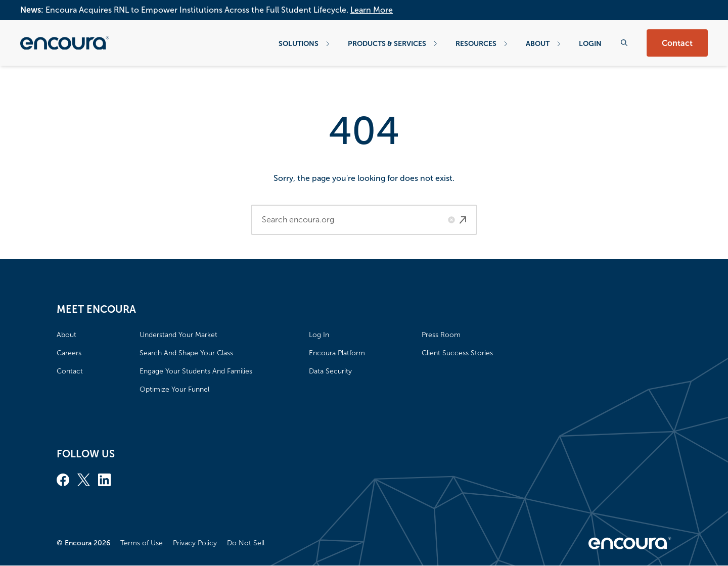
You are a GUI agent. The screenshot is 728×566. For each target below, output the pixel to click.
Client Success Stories (457, 353)
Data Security (330, 371)
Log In (319, 335)
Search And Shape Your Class (186, 353)
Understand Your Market (178, 335)
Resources (482, 43)
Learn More (372, 10)
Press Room (441, 335)
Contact (677, 43)
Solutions (304, 43)
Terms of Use (142, 543)
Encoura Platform (337, 353)
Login (590, 43)
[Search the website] (624, 43)
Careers (69, 353)
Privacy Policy (195, 543)
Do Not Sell (246, 543)
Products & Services (393, 43)
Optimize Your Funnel (174, 389)
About (543, 43)
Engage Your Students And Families (196, 371)
